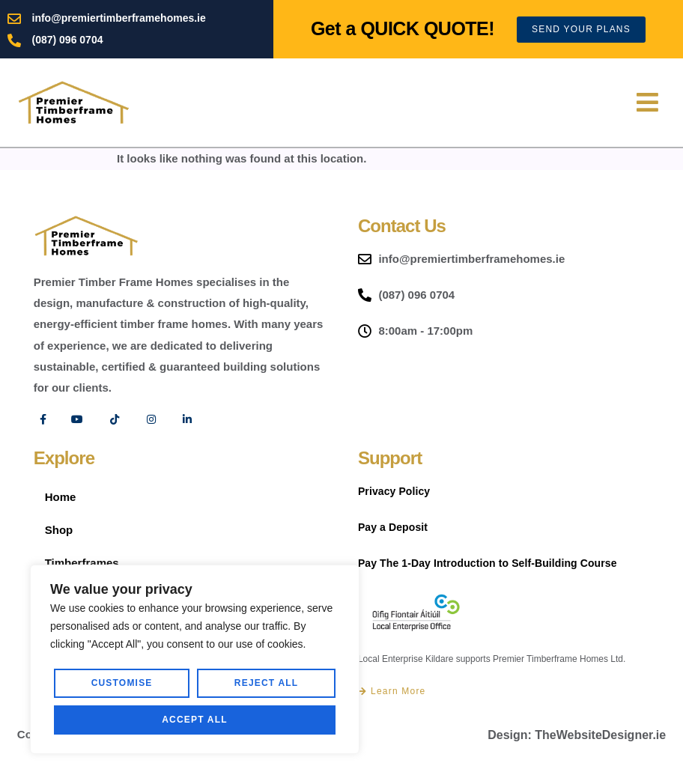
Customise (122, 683)
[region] (195, 659)
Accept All (195, 720)
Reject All (267, 683)
